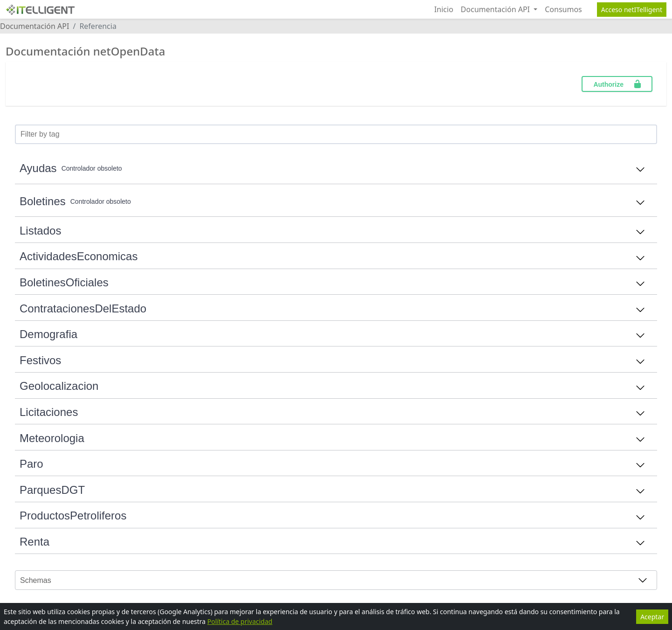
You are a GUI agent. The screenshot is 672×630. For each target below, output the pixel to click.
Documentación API (497, 9)
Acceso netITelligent (632, 10)
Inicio (444, 9)
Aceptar (652, 617)
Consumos (563, 9)
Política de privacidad (240, 621)
